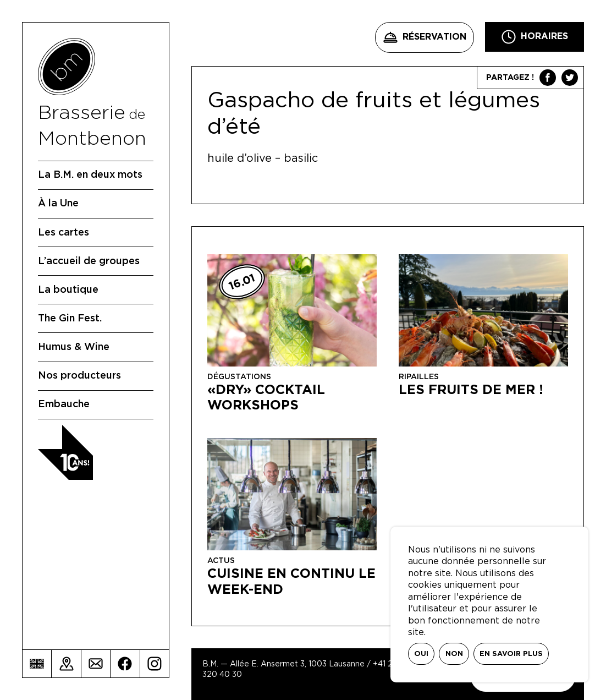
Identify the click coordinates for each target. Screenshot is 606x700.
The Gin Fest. (70, 319)
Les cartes (64, 233)
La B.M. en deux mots (90, 175)
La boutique (68, 290)
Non (454, 654)
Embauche (64, 404)
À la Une (58, 204)
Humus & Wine (74, 347)
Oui (421, 654)
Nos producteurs (79, 376)
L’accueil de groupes (89, 261)
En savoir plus (511, 654)
